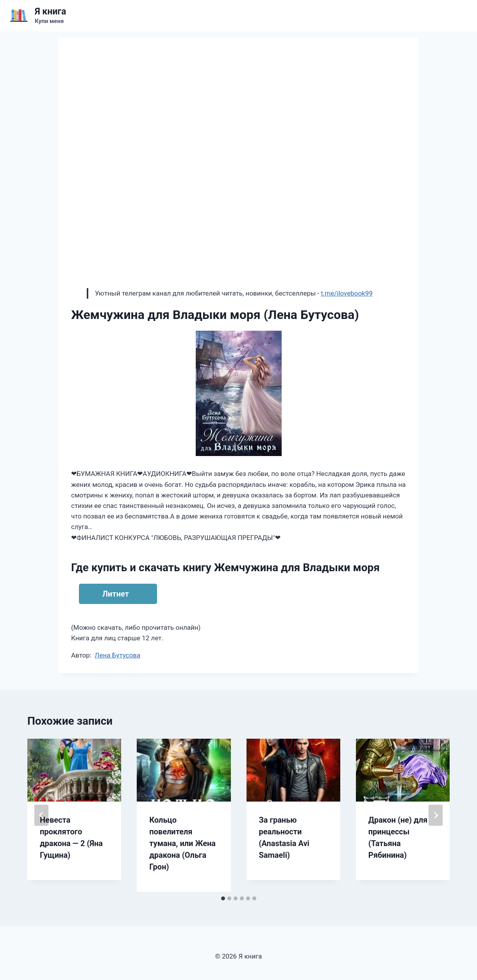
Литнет (116, 594)
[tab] (223, 898)
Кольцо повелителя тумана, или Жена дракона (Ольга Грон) (182, 843)
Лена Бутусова (117, 655)
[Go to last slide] (41, 815)
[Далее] (436, 815)
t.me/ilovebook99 (347, 293)
